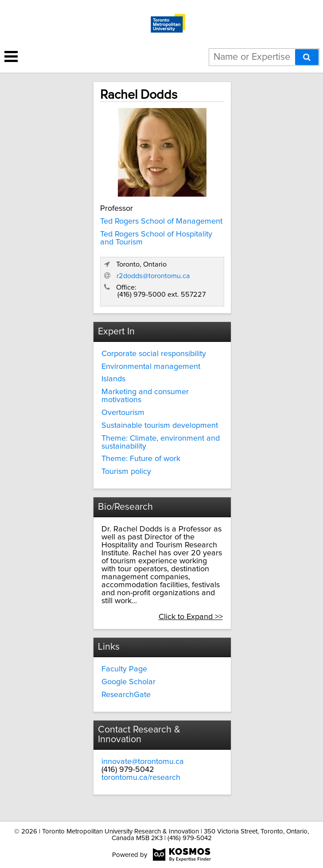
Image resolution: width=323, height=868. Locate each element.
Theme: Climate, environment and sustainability (161, 442)
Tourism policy (126, 472)
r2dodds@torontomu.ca (153, 276)
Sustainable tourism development (160, 426)
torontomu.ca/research (141, 778)
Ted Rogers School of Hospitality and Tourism (156, 238)
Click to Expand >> (191, 617)
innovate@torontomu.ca (143, 762)
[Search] (307, 57)
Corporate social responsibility (154, 354)
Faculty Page (124, 669)
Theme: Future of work (141, 459)
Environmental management (151, 367)
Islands (113, 379)
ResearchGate (126, 695)
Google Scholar (128, 682)
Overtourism (123, 413)
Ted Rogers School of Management (161, 221)
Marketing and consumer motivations (145, 396)
